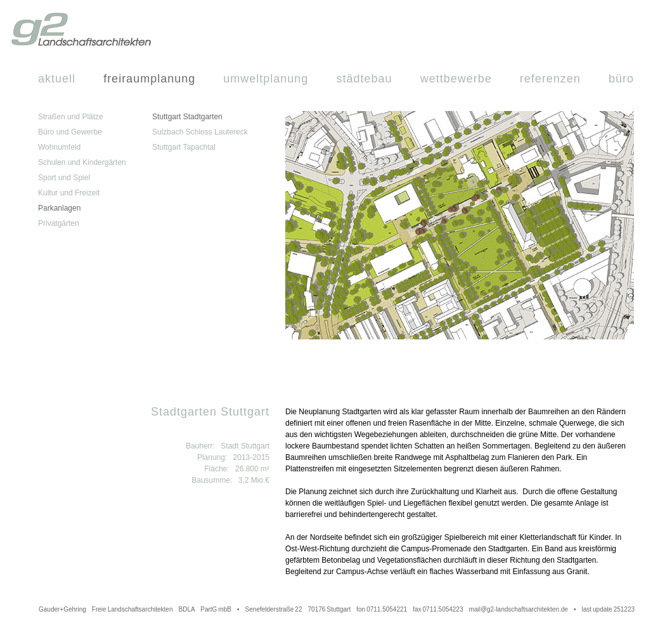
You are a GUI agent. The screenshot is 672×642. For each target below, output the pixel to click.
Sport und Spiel (64, 178)
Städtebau (364, 79)
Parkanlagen (59, 208)
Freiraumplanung (149, 79)
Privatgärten (59, 223)
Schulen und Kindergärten (82, 162)
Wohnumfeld (59, 147)
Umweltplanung (266, 79)
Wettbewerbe (456, 79)
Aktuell (57, 79)
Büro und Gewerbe (70, 132)
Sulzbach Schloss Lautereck (200, 132)
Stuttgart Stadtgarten (187, 117)
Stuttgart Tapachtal (184, 147)
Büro (621, 79)
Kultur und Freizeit (69, 193)
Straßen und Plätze (71, 117)
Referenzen (550, 79)
